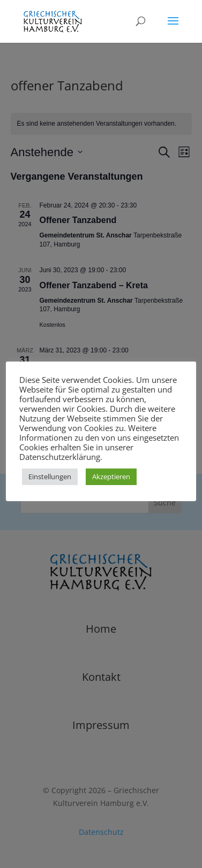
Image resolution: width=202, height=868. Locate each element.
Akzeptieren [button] (111, 477)
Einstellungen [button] (50, 477)
